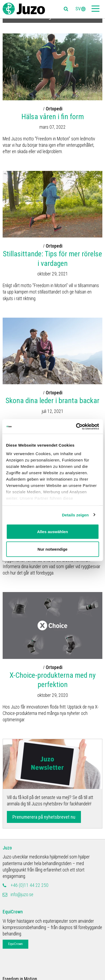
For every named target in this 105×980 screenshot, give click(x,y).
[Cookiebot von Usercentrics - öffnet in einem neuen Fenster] (76, 426)
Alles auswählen (52, 532)
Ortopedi (54, 109)
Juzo (7, 848)
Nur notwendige (52, 549)
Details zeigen (75, 515)
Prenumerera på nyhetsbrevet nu (44, 817)
